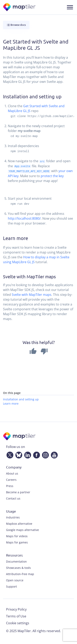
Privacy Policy (16, 609)
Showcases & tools (18, 567)
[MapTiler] (20, 7)
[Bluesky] (18, 454)
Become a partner (18, 492)
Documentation (16, 561)
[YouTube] (53, 454)
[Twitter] (9, 454)
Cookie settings (18, 623)
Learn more (11, 403)
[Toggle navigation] (70, 7)
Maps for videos (17, 536)
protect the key (52, 176)
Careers (11, 479)
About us (12, 473)
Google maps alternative (22, 530)
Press (10, 486)
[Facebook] (36, 454)
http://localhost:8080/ (24, 218)
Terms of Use (16, 616)
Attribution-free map (20, 574)
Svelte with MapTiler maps (32, 294)
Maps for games (17, 542)
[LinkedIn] (27, 454)
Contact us (13, 498)
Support (11, 586)
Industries (13, 517)
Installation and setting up (21, 399)
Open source (15, 580)
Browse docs (16, 25)
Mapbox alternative (19, 523)
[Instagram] (45, 454)
